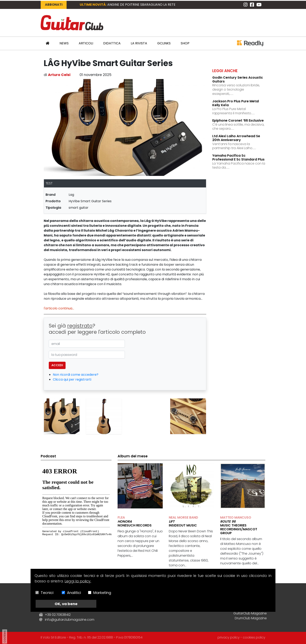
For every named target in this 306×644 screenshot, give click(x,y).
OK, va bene (66, 604)
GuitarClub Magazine (250, 613)
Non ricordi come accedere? (76, 375)
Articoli (86, 43)
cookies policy (254, 637)
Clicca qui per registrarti (72, 379)
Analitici (74, 593)
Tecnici (47, 593)
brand (50, 195)
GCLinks (164, 43)
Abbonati (54, 5)
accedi (57, 365)
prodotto (53, 201)
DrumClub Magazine (251, 618)
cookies (5, 637)
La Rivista (139, 43)
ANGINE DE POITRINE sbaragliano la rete (141, 5)
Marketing (102, 593)
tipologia (53, 208)
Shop (185, 43)
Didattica (112, 43)
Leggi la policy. (78, 581)
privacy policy (229, 637)
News (64, 43)
